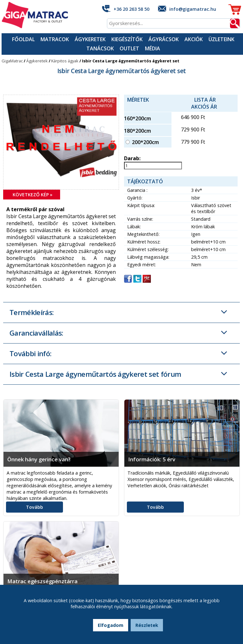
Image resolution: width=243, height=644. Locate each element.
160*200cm (137, 118)
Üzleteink (221, 39)
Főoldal (23, 39)
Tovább (34, 507)
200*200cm (145, 142)
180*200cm (137, 131)
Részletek (147, 625)
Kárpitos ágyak (65, 61)
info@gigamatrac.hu (193, 9)
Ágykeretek (90, 39)
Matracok (55, 39)
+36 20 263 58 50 (131, 9)
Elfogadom (111, 625)
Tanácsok (100, 48)
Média (153, 48)
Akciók (194, 39)
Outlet (129, 48)
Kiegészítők (127, 39)
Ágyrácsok (164, 39)
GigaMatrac (12, 61)
